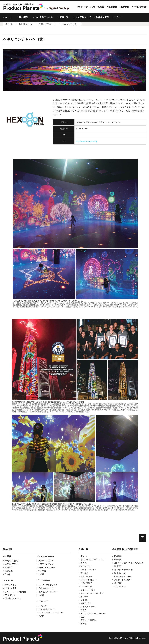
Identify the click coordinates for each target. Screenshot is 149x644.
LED (82, 617)
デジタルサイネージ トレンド (93, 614)
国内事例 (84, 563)
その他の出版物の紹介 (124, 570)
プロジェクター (43, 581)
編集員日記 (85, 603)
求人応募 (118, 583)
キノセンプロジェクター (49, 592)
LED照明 (7, 556)
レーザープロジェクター (49, 585)
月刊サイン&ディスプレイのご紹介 (129, 563)
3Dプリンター (11, 595)
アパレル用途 (11, 588)
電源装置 (9, 571)
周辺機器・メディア (13, 598)
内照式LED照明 (11, 564)
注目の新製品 (86, 583)
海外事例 (84, 573)
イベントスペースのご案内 (92, 593)
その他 (8, 574)
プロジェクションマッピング (51, 613)
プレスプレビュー (88, 580)
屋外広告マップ (83, 17)
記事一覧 (64, 17)
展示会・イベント (88, 590)
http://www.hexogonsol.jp (87, 141)
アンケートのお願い (123, 580)
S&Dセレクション (88, 570)
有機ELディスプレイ (47, 567)
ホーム (8, 17)
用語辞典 (118, 556)
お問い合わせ (140, 7)
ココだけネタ (86, 587)
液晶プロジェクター (47, 588)
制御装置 (9, 567)
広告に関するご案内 (123, 576)
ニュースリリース (88, 607)
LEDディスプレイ (46, 564)
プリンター (8, 581)
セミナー (119, 17)
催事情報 (84, 600)
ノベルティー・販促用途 (15, 592)
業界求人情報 (102, 17)
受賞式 (83, 610)
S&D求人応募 (120, 573)
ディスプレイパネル (45, 556)
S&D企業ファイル (44, 17)
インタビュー (86, 566)
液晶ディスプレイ (46, 561)
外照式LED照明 (11, 561)
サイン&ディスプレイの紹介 (91, 7)
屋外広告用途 (11, 585)
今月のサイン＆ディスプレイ (93, 560)
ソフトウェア (42, 601)
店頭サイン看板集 (88, 620)
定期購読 (113, 7)
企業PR (84, 556)
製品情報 (24, 17)
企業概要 (125, 7)
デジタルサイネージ (47, 609)
